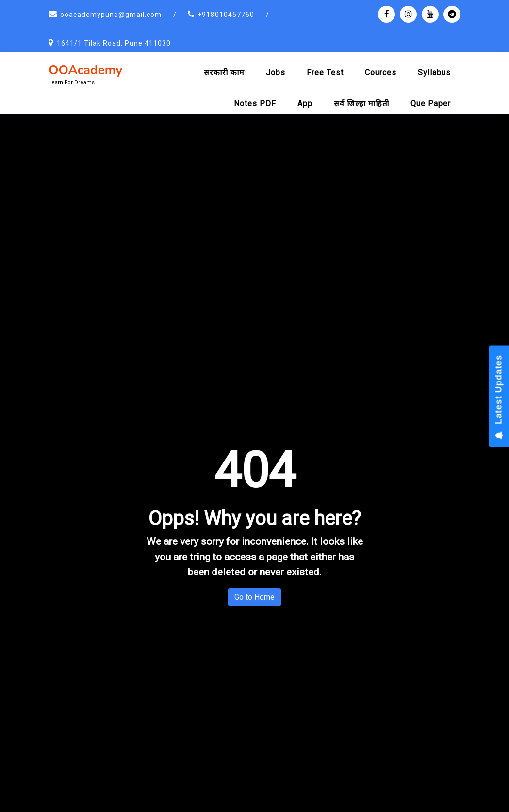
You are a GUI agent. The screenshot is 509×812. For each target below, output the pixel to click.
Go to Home (254, 597)
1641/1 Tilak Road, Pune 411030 (114, 43)
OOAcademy (85, 70)
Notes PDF (255, 103)
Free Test (325, 72)
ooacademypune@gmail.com (111, 15)
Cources (381, 72)
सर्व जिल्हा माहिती (361, 103)
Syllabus (434, 72)
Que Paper (431, 103)
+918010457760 (226, 15)
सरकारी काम (224, 72)
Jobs (276, 72)
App (305, 103)
